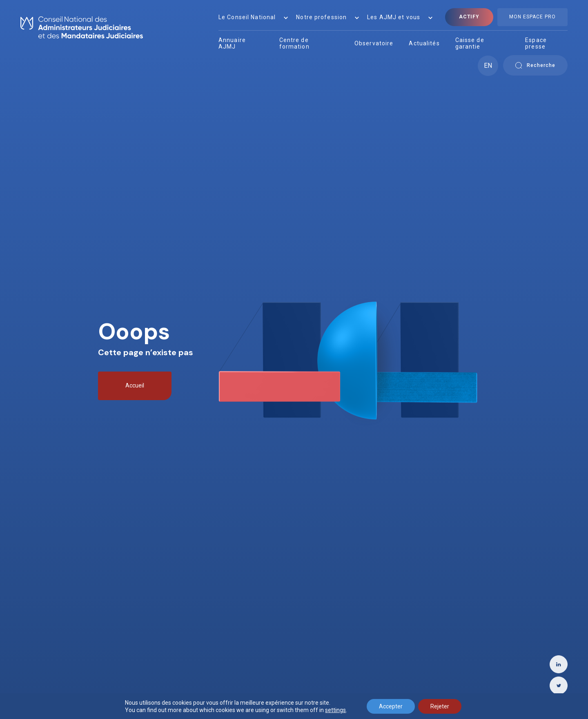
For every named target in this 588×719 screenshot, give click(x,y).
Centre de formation (294, 43)
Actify (469, 17)
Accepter (391, 706)
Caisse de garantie (470, 43)
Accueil (135, 385)
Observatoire (374, 43)
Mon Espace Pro (532, 17)
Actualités (424, 43)
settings (335, 710)
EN (488, 66)
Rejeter (440, 706)
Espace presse (536, 43)
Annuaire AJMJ (232, 43)
